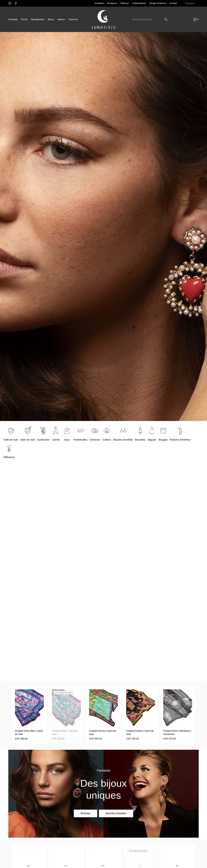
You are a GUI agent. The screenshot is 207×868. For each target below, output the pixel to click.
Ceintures (98, 440)
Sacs (69, 440)
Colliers (110, 440)
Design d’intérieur (158, 3)
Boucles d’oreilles (127, 440)
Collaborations (139, 3)
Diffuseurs (9, 457)
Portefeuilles (83, 440)
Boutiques (112, 3)
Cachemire (45, 440)
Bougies (169, 440)
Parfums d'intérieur (187, 440)
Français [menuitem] (189, 3)
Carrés (58, 440)
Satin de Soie (29, 440)
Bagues (157, 440)
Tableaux (125, 3)
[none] (190, 3)
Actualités (99, 3)
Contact (173, 3)
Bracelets (145, 440)
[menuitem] (190, 3)
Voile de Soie (11, 440)
